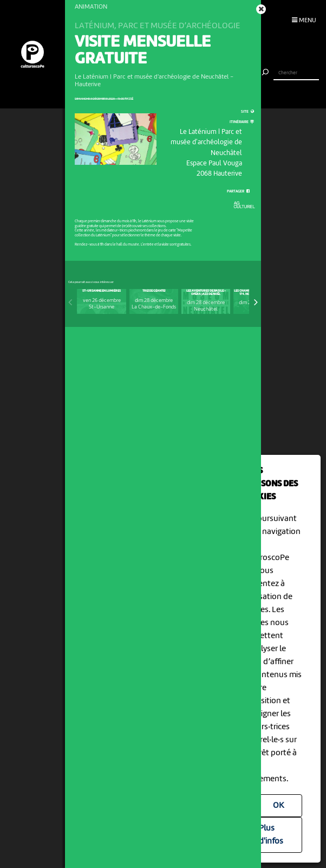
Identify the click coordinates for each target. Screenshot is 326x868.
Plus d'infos (271, 835)
